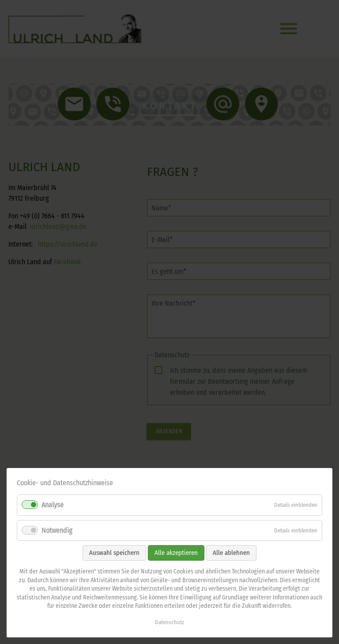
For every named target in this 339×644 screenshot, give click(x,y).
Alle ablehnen (231, 553)
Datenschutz (169, 622)
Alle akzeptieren (176, 553)
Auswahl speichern (114, 553)
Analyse (53, 505)
